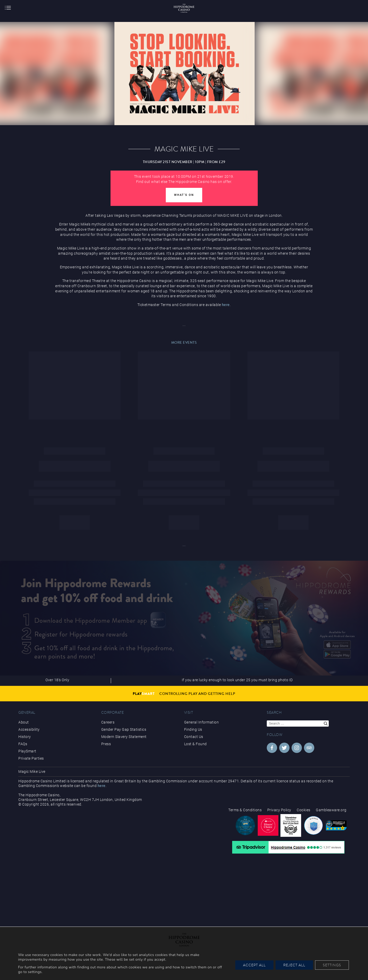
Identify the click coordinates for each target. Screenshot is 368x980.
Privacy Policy (279, 810)
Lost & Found (195, 744)
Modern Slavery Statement (124, 737)
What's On (184, 195)
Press (106, 744)
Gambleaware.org (331, 810)
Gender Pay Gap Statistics (124, 729)
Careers (108, 722)
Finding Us (193, 729)
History (25, 737)
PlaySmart (27, 751)
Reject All (294, 965)
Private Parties (31, 758)
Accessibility (29, 729)
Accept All (254, 965)
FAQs (23, 744)
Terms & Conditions (245, 810)
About (24, 722)
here (226, 305)
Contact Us (194, 737)
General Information (202, 722)
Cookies (304, 810)
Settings (332, 965)
